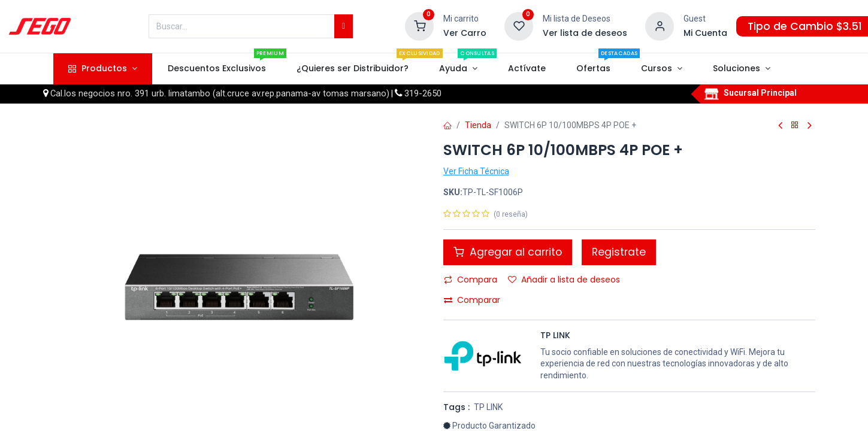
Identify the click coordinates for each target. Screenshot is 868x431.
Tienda (478, 125)
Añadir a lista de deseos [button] (564, 280)
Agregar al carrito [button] (508, 252)
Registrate (619, 252)
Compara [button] (471, 280)
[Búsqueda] (344, 26)
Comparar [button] (472, 300)
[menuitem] (217, 69)
